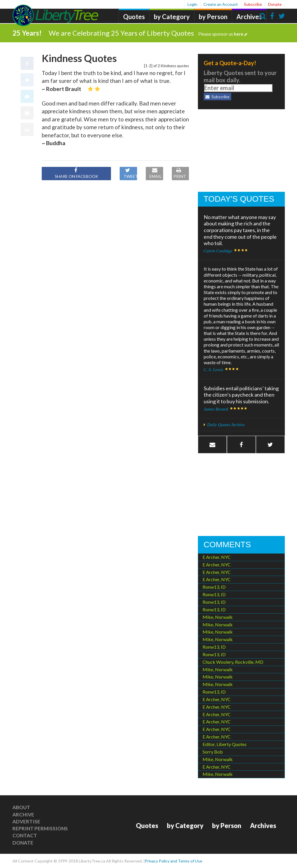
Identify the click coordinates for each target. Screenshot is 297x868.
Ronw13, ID (214, 587)
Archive (23, 814)
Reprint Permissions (40, 828)
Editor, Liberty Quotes (225, 744)
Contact (25, 835)
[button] (241, 444)
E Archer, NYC (217, 556)
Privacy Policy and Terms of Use (174, 861)
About (21, 807)
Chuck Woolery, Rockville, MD (233, 661)
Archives (249, 17)
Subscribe (253, 4)
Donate (275, 4)
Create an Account (221, 4)
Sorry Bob (213, 751)
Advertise (26, 821)
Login (192, 4)
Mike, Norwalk (218, 616)
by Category (172, 17)
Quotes (134, 17)
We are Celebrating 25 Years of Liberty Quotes (148, 32)
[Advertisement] (241, 151)
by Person (213, 17)
